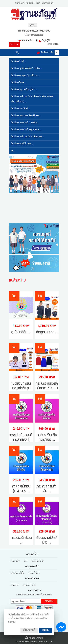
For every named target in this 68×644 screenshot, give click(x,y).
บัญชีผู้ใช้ (46, 41)
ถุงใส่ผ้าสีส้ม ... (21, 333)
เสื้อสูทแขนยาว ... (47, 333)
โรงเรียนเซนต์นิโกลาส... (22, 144)
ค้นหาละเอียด (53, 44)
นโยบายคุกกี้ (29, 630)
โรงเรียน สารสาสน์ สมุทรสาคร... (26, 130)
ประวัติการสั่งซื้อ (18, 573)
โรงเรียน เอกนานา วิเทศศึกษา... (26, 116)
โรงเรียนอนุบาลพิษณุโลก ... (24, 90)
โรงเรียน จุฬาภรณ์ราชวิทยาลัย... (27, 69)
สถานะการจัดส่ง (29, 585)
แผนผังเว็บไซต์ (38, 561)
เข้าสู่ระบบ (30, 3)
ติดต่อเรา (15, 585)
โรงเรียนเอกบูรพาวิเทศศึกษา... (25, 76)
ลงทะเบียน (49, 601)
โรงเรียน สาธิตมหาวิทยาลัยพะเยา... (28, 137)
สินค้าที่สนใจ (29, 41)
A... (13, 151)
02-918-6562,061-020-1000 (36, 31)
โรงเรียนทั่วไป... (19, 62)
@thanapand (37, 35)
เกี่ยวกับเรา (15, 561)
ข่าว (26, 561)
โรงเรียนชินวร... (19, 83)
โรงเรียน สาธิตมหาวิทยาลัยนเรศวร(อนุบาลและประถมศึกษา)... (33, 99)
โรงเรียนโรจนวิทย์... (21, 109)
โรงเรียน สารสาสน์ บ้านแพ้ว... (25, 123)
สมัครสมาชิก (48, 3)
